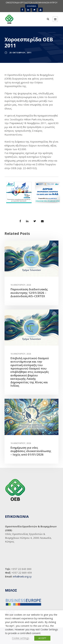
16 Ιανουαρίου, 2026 (21, 285)
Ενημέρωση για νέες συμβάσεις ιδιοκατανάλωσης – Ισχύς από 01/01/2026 (31, 451)
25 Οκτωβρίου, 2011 (20, 53)
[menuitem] (32, 6)
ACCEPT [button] (42, 638)
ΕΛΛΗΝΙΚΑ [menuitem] (32, 6)
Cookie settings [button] (21, 638)
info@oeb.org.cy (22, 576)
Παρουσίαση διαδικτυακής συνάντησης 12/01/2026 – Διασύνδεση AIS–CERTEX (29, 293)
